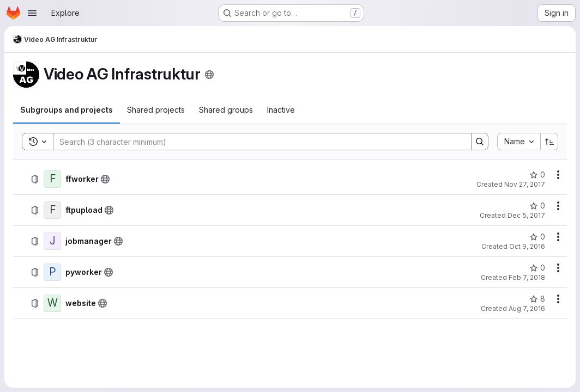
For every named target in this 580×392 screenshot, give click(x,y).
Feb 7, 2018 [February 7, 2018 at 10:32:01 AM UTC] (527, 277)
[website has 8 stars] (537, 299)
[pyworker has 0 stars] (537, 268)
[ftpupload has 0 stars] (537, 206)
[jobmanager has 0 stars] (537, 237)
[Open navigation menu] (32, 13)
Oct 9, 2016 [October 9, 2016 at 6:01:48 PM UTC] (527, 246)
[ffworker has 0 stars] (537, 175)
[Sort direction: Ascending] (549, 142)
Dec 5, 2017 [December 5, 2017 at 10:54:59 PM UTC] (526, 215)
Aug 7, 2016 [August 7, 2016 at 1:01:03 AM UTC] (527, 308)
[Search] (257, 142)
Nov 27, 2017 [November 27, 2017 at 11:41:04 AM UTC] (525, 184)
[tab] (67, 110)
